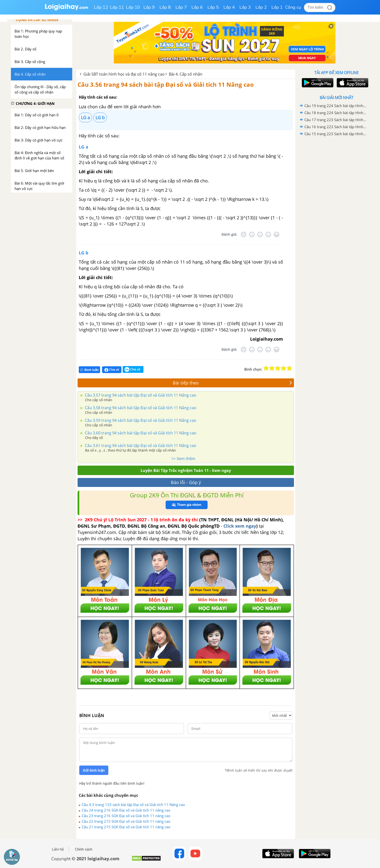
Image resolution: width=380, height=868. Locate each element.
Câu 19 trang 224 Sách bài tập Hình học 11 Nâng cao (336, 106)
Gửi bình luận (94, 770)
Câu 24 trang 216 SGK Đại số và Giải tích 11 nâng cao (126, 810)
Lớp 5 (213, 7)
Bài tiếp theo (232, 383)
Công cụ (293, 7)
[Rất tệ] (244, 235)
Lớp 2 (261, 7)
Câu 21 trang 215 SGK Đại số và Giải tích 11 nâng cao (126, 827)
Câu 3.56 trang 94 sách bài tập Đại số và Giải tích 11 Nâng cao (166, 84)
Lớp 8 (165, 7)
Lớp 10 (133, 7)
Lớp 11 (117, 7)
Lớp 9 (149, 7)
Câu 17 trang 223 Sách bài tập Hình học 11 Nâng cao (336, 120)
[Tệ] (252, 235)
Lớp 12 (101, 7)
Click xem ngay (240, 526)
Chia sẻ (112, 370)
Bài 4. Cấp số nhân (186, 74)
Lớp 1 (277, 7)
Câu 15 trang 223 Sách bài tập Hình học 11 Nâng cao (336, 134)
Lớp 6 (197, 7)
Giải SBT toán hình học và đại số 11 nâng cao (124, 74)
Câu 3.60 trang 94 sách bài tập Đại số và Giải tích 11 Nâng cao (140, 433)
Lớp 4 (229, 7)
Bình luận (89, 370)
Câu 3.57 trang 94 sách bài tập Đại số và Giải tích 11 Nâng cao (140, 395)
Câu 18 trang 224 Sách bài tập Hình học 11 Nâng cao (336, 113)
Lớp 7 (181, 7)
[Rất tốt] (277, 235)
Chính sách (84, 849)
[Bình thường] (260, 235)
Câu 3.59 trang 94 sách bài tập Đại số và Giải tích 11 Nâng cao (140, 420)
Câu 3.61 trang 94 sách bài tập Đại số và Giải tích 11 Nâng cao (140, 446)
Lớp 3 (245, 7)
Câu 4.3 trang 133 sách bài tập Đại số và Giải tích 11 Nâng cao (133, 805)
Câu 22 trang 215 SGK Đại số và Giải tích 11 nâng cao (126, 821)
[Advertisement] (336, 214)
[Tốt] (268, 235)
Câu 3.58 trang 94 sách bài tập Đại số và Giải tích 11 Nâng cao (140, 408)
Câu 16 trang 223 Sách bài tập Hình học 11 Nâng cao (336, 127)
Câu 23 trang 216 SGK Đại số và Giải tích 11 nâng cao (126, 816)
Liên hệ (58, 849)
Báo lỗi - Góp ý (186, 482)
